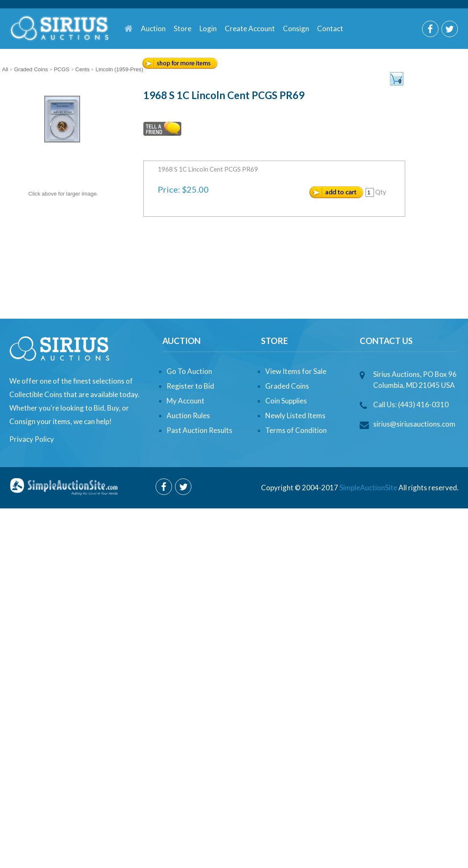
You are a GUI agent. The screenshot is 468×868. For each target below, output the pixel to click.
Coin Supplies (286, 401)
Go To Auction (189, 371)
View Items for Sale (296, 371)
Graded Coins (287, 386)
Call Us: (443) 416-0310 (411, 404)
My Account (186, 401)
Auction (153, 28)
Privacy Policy (32, 439)
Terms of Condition (296, 430)
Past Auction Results (199, 430)
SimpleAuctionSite (368, 488)
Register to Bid (190, 386)
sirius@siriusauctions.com (414, 424)
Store (183, 28)
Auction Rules (188, 415)
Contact (330, 28)
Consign (296, 28)
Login (208, 28)
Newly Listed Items (295, 415)
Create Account (250, 28)
